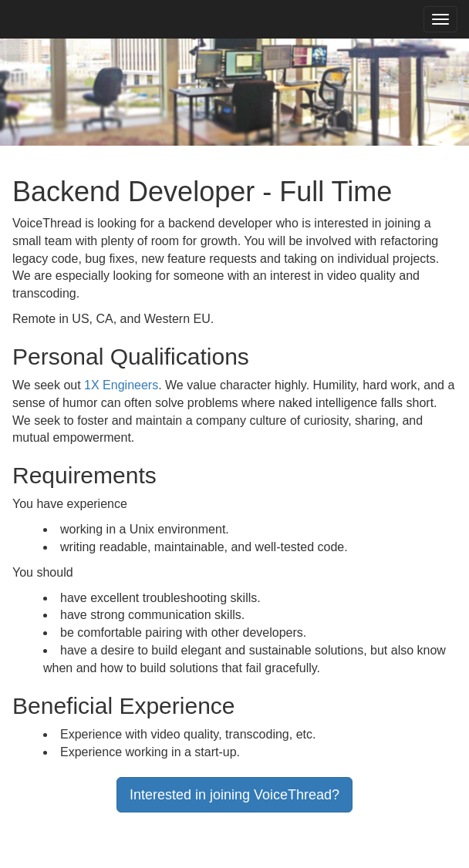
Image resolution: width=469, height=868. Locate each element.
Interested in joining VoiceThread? (235, 795)
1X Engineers (121, 385)
